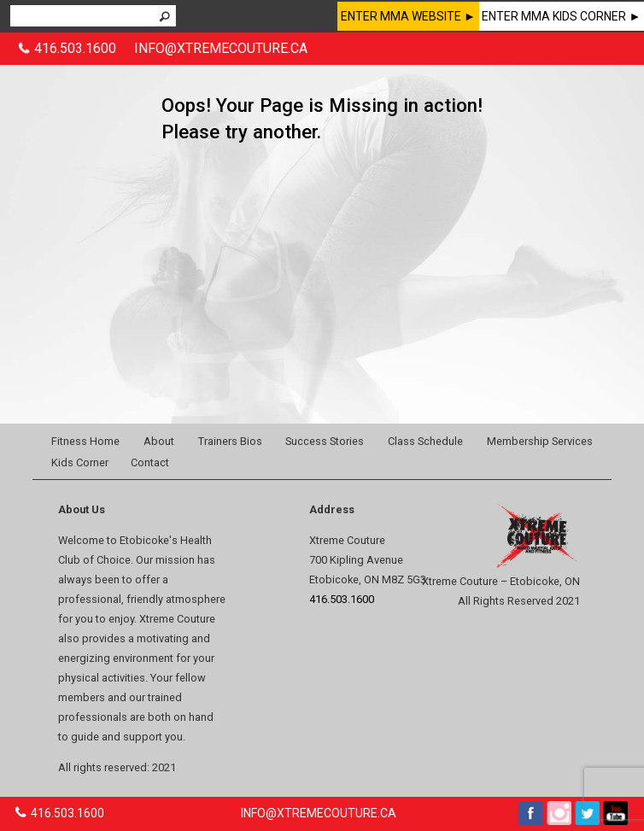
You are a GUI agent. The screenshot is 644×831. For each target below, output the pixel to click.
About (159, 441)
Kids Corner (80, 462)
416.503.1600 (75, 48)
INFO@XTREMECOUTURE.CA (221, 48)
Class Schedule (425, 441)
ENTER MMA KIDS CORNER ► (561, 16)
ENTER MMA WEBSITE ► (408, 16)
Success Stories (325, 441)
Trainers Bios (230, 441)
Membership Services (540, 441)
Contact (150, 462)
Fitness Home (85, 441)
